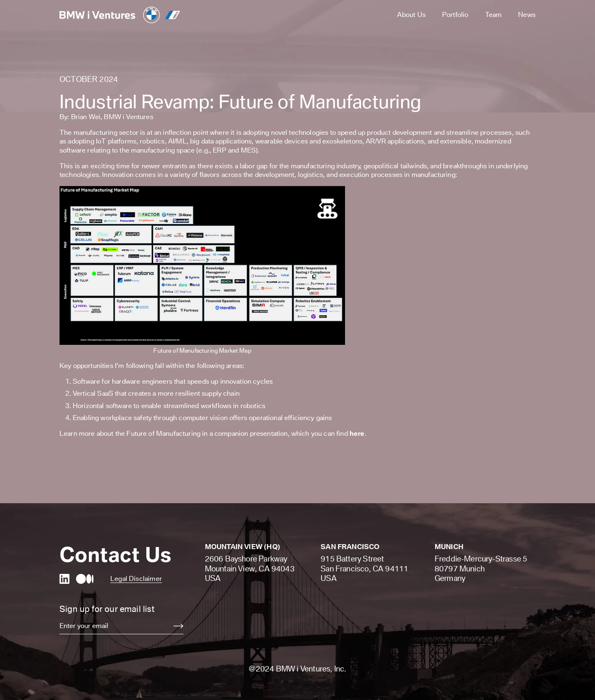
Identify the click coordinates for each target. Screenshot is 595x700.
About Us (411, 14)
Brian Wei (86, 117)
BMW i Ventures (128, 117)
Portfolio (455, 14)
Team (494, 14)
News (527, 14)
